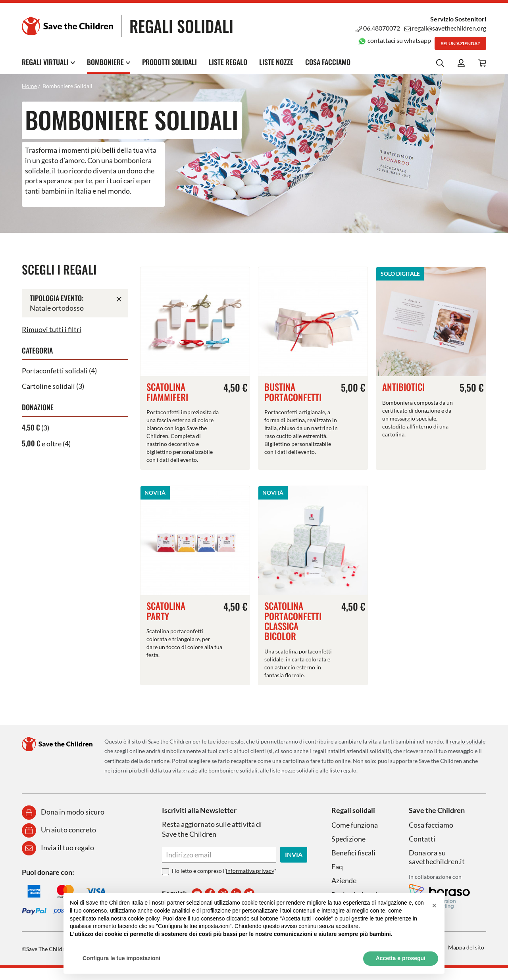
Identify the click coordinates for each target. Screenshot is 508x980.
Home (29, 86)
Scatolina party (166, 611)
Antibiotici (403, 387)
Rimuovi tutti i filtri (52, 329)
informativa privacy (250, 871)
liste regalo (343, 770)
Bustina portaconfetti (293, 392)
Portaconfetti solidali (55, 371)
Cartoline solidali (48, 386)
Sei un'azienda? (460, 43)
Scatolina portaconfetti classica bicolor (293, 621)
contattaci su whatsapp (394, 40)
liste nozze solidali (292, 770)
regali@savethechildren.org (445, 28)
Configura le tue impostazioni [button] (121, 958)
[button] (434, 905)
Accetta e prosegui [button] (401, 958)
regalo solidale (468, 741)
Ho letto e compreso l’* (224, 871)
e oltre (42, 444)
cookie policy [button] (143, 919)
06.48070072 (378, 28)
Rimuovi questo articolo (119, 299)
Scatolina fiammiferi (167, 392)
